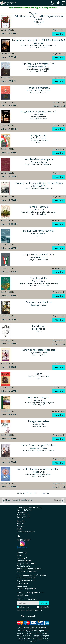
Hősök (39, 374)
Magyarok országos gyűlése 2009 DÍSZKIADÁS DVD (39, 40)
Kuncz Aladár (39, 424)
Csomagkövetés (23, 566)
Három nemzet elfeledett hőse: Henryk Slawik (39, 183)
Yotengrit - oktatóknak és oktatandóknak (39, 469)
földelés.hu (33, 641)
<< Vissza (21, 493)
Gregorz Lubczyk (39, 186)
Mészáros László (39, 138)
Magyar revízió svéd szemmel (39, 231)
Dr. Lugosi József (39, 400)
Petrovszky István (39, 162)
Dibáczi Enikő (39, 472)
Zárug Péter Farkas (39, 257)
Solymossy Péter (39, 233)
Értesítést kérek (59, 106)
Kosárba (59, 34)
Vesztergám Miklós (39, 448)
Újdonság (21, 526)
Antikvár (20, 524)
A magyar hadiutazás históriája (39, 350)
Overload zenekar (39, 305)
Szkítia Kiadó (22, 586)
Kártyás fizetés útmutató (27, 563)
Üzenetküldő (22, 558)
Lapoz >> (45, 493)
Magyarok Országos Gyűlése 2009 (39, 112)
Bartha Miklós (39, 329)
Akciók (19, 529)
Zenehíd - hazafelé (39, 207)
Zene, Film (21, 521)
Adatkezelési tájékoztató (27, 571)
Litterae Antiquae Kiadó (26, 589)
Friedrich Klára (39, 281)
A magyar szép (39, 135)
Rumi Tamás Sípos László (39, 91)
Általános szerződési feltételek (29, 569)
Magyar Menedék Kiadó (26, 578)
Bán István (39, 43)
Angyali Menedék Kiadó (26, 581)
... (40, 493)
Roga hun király (39, 278)
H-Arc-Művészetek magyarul (39, 159)
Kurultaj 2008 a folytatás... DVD (39, 64)
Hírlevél (20, 555)
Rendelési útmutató (25, 561)
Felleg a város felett (39, 421)
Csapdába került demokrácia (39, 255)
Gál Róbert (39, 22)
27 (27, 493)
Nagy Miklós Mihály (39, 353)
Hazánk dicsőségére (39, 397)
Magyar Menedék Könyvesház (8, 4)
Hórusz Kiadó (22, 583)
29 (35, 493)
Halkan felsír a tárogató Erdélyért (39, 445)
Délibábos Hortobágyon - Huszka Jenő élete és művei (39, 18)
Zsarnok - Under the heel (39, 302)
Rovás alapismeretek (39, 88)
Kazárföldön (39, 326)
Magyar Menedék (28, 616)
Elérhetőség (22, 553)
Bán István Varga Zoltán (39, 67)
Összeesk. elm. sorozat (26, 532)
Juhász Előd (39, 210)
